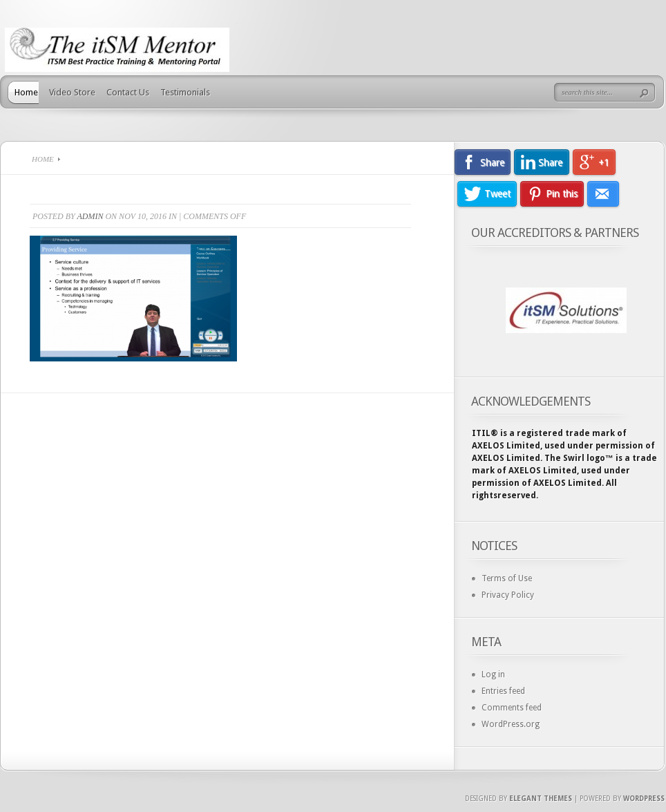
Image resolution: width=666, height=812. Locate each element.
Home (26, 92)
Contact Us (128, 92)
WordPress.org (511, 724)
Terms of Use (507, 578)
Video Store (72, 92)
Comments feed (512, 708)
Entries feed (503, 691)
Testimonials (185, 92)
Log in (493, 674)
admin (90, 216)
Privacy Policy (508, 595)
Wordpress (644, 799)
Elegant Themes (541, 799)
